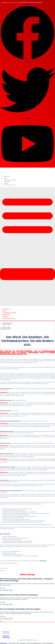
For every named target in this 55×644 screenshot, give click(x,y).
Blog (5, 178)
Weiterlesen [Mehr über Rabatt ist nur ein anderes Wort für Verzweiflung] (3, 602)
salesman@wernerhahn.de (36, 2)
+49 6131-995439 (24, 2)
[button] (28, 247)
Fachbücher (7, 182)
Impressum (6, 632)
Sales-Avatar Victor (10, 185)
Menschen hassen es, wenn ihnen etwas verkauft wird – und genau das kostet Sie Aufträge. (26, 580)
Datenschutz (6, 633)
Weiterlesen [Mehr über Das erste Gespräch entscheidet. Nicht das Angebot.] (3, 616)
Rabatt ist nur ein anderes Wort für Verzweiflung (19, 595)
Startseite (7, 177)
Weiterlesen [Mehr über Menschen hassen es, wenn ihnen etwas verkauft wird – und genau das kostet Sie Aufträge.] (3, 588)
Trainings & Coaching (10, 180)
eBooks (6, 183)
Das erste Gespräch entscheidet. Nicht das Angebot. (20, 609)
